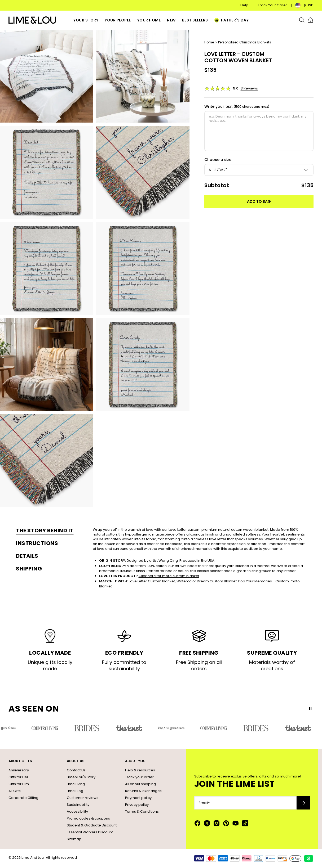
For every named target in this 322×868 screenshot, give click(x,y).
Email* (204, 803)
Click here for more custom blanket (169, 576)
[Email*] (245, 803)
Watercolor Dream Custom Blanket (207, 581)
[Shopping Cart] (310, 20)
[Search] (302, 20)
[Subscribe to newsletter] (303, 803)
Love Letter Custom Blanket (152, 581)
